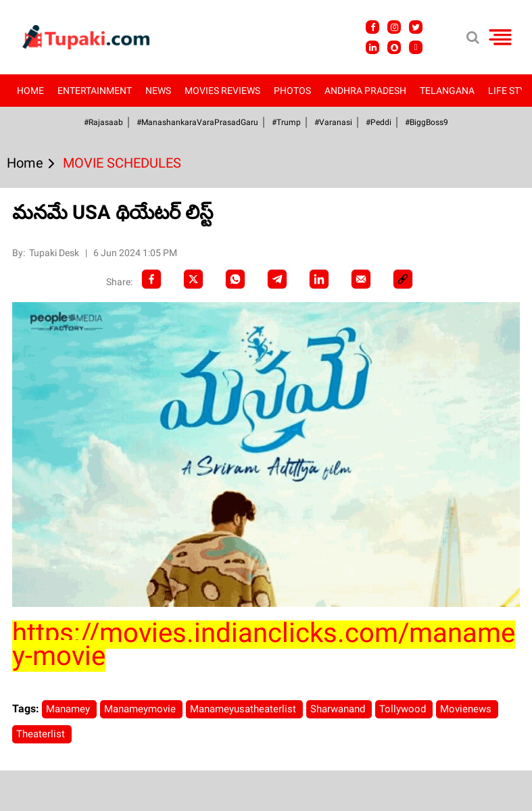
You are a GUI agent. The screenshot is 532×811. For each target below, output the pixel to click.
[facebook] (151, 279)
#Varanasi (333, 122)
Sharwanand (339, 709)
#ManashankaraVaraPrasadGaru (197, 122)
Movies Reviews (222, 91)
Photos (292, 91)
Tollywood (404, 709)
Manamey (69, 709)
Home (30, 91)
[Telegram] (277, 279)
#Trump (286, 122)
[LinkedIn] (319, 279)
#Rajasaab (103, 122)
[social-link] (403, 279)
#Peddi (379, 122)
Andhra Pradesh (365, 91)
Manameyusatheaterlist (244, 709)
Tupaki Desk (55, 253)
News (158, 91)
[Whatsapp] (235, 279)
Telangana (447, 91)
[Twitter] (193, 279)
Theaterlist (42, 734)
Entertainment (95, 91)
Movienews (467, 709)
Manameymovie (141, 709)
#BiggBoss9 (427, 122)
